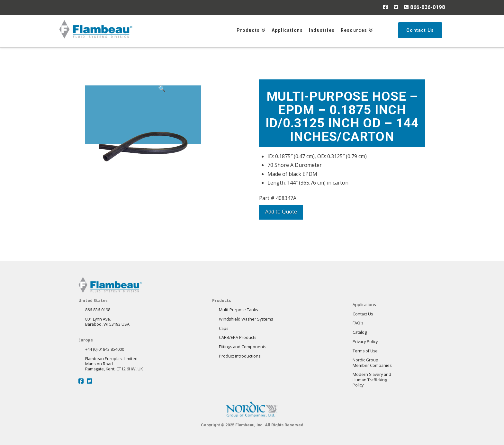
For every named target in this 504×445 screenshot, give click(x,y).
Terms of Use (365, 351)
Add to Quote (281, 212)
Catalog (360, 332)
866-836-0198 (424, 7)
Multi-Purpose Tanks (238, 310)
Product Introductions (240, 356)
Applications (364, 305)
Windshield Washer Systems (246, 319)
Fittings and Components (243, 347)
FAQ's (358, 323)
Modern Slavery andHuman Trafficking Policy (372, 380)
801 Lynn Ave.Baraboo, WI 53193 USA (107, 322)
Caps (224, 328)
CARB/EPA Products (238, 337)
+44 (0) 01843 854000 (105, 349)
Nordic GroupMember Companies (372, 363)
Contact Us (363, 314)
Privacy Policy (365, 342)
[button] (162, 123)
